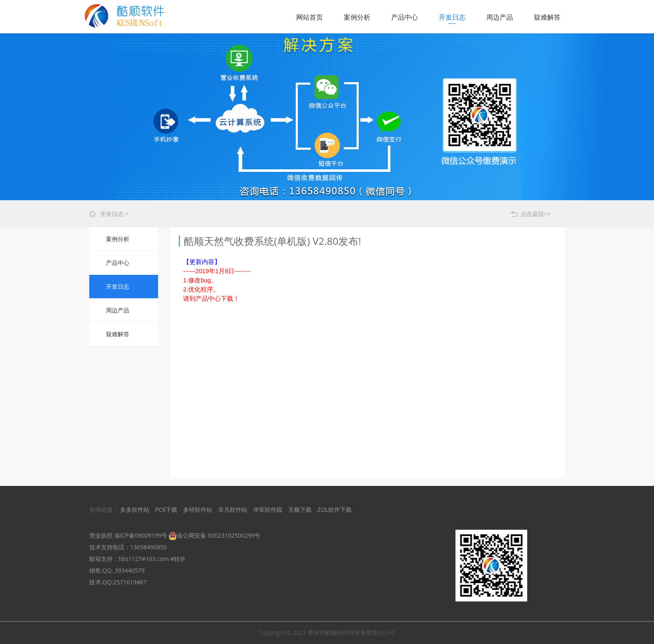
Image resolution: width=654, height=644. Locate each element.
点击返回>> (536, 214)
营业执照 (101, 535)
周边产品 (500, 17)
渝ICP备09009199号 (141, 535)
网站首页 (309, 17)
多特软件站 (198, 509)
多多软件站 (135, 509)
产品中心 (405, 17)
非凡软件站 (233, 509)
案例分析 (357, 17)
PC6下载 (166, 509)
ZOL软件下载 (335, 509)
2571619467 (130, 582)
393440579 (130, 570)
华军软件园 (268, 509)
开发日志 (452, 17)
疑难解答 (547, 17)
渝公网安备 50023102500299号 (214, 535)
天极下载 (300, 509)
